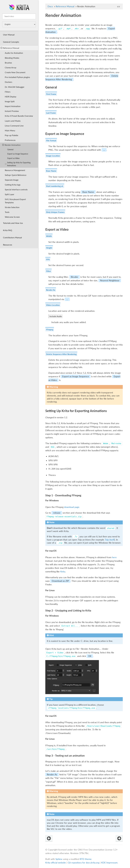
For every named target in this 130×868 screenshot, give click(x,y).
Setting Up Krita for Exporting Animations (18, 164)
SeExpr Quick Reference (16, 175)
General (10, 149)
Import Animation (13, 106)
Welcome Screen (12, 217)
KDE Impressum (109, 863)
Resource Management (15, 170)
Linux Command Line (14, 126)
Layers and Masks (13, 121)
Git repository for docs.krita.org (84, 863)
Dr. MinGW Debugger (15, 87)
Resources (8, 245)
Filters (8, 92)
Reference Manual (10, 48)
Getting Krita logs (13, 185)
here (114, 557)
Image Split (10, 101)
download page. (72, 507)
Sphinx (59, 859)
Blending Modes (12, 58)
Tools (7, 212)
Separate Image (12, 180)
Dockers (9, 82)
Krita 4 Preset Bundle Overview (19, 116)
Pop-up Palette (11, 135)
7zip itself (109, 540)
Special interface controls (16, 189)
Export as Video (13, 158)
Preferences (10, 140)
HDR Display (11, 97)
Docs (50, 6)
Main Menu (10, 130)
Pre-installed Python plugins (17, 77)
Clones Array (11, 67)
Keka (63, 572)
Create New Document (15, 72)
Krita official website (56, 863)
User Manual (9, 35)
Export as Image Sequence (18, 154)
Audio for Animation (14, 53)
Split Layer (10, 194)
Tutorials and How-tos (13, 223)
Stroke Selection (12, 207)
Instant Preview (12, 111)
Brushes (8, 63)
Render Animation (11, 145)
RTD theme (86, 859)
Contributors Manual (12, 237)
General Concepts (11, 42)
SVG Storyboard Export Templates (15, 201)
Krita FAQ (8, 230)
